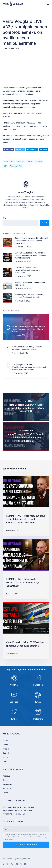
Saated (6, 753)
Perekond (7, 789)
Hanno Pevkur (9, 161)
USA (5, 166)
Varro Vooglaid (26, 192)
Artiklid (6, 749)
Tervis (5, 793)
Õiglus (5, 780)
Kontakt (6, 757)
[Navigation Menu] (48, 4)
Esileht (5, 740)
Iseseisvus (7, 784)
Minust (6, 745)
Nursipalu (38, 161)
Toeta (5, 762)
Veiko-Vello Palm (16, 166)
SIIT (28, 208)
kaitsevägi (21, 161)
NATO (30, 161)
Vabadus (6, 776)
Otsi (4, 218)
